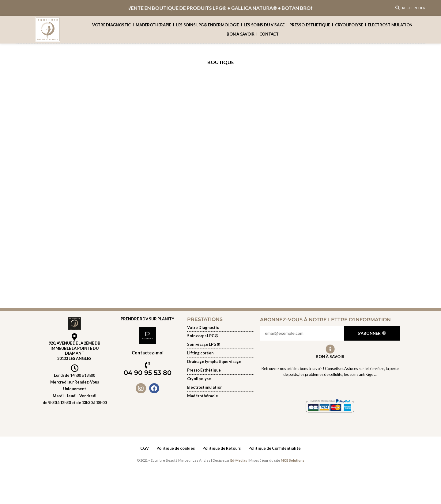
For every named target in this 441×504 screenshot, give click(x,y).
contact (269, 37)
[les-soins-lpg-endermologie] (221, 339)
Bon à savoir (240, 37)
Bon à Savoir (330, 359)
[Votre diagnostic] (221, 330)
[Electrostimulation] (221, 390)
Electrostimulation (390, 28)
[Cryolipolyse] (221, 381)
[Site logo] (48, 31)
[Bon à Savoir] (330, 352)
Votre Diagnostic (111, 28)
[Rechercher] (410, 9)
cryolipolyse (349, 28)
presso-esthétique (310, 28)
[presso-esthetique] (221, 373)
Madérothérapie (153, 28)
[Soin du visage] (221, 347)
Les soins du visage (264, 28)
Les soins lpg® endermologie (207, 28)
